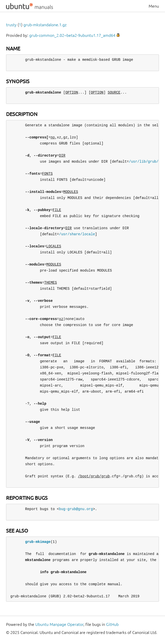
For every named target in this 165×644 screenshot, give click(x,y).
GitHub (112, 624)
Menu (154, 6)
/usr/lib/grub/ (144, 162)
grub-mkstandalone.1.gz (45, 25)
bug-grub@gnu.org (76, 509)
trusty (11, 25)
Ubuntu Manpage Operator (59, 624)
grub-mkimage (38, 542)
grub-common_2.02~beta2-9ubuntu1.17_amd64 (72, 35)
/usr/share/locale (77, 234)
